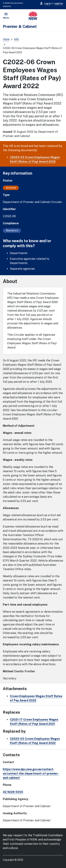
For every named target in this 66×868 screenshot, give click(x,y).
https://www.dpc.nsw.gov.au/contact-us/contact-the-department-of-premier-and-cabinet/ (31, 774)
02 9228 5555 (13, 792)
